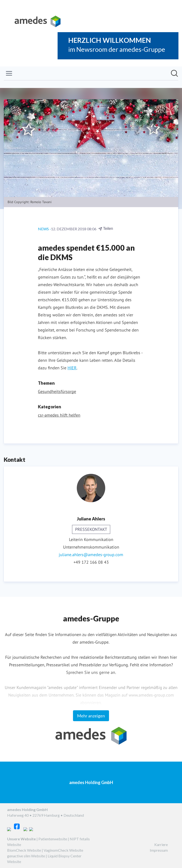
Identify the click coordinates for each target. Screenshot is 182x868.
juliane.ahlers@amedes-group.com (91, 555)
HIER (72, 368)
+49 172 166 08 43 (91, 562)
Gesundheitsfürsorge (57, 391)
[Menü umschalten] (9, 73)
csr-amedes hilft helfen (59, 415)
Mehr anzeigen (91, 716)
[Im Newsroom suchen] (174, 73)
